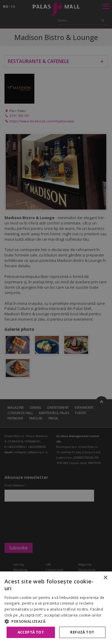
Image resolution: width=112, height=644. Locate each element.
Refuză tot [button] (82, 632)
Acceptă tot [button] (31, 632)
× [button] (105, 578)
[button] (56, 621)
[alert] (56, 322)
